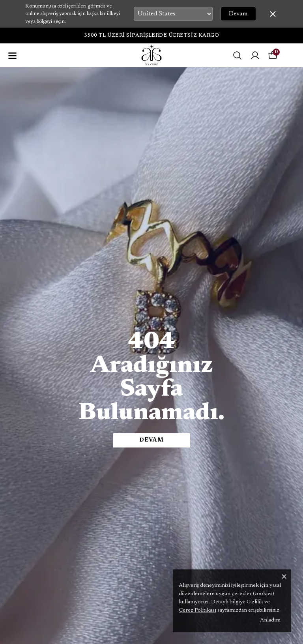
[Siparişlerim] (255, 55)
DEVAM (151, 440)
